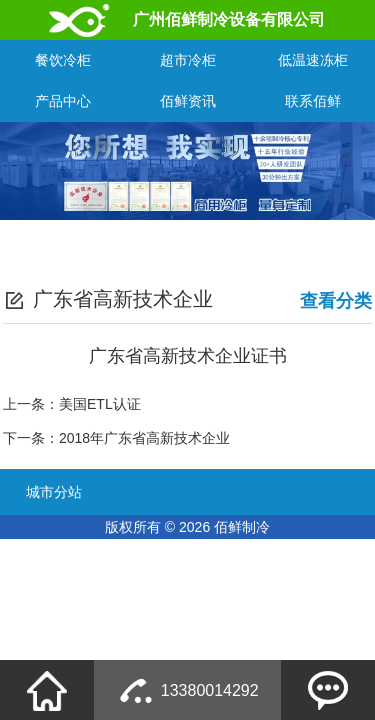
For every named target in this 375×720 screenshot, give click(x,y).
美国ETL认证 (100, 404)
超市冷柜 (188, 60)
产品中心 (63, 101)
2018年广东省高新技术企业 (144, 438)
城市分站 (54, 492)
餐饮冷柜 (63, 60)
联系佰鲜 (313, 101)
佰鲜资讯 (188, 101)
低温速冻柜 (313, 60)
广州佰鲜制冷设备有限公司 (229, 19)
